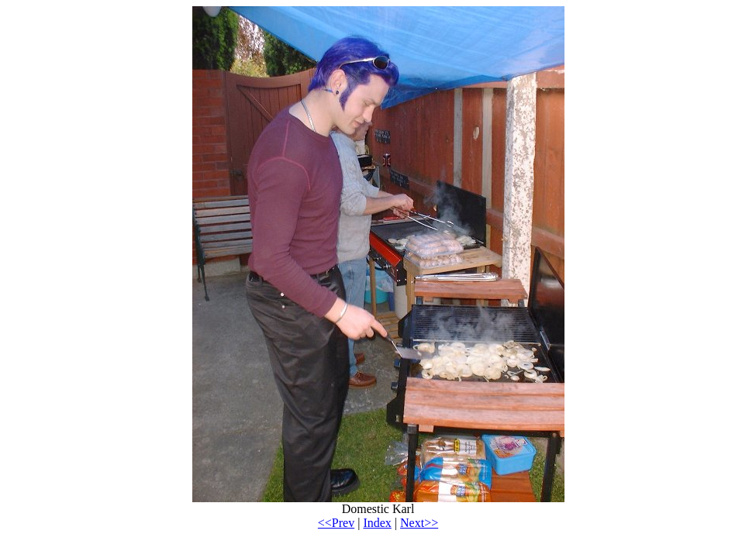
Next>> (419, 523)
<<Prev (336, 523)
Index (377, 523)
